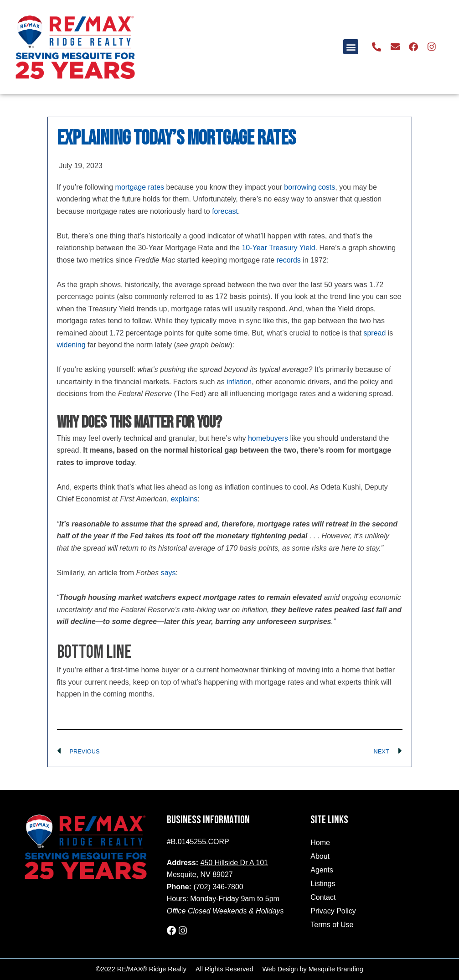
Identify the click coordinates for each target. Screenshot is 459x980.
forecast (225, 211)
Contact (323, 897)
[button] (351, 47)
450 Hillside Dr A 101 (235, 863)
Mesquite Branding (336, 969)
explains (184, 499)
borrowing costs (309, 187)
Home (320, 843)
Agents (322, 870)
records (289, 260)
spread (374, 333)
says (168, 573)
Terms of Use (332, 925)
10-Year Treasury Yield (278, 248)
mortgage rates (140, 187)
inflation (239, 382)
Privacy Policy (333, 911)
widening (71, 345)
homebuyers (268, 438)
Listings (323, 884)
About (320, 856)
